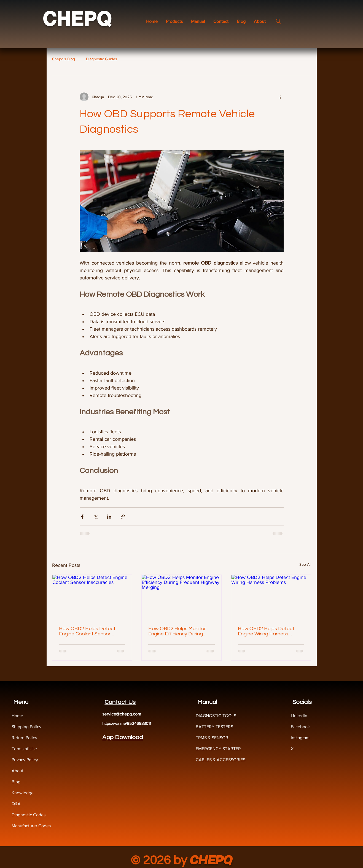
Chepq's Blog (64, 59)
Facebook (300, 727)
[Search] (278, 21)
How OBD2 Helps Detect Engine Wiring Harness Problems (266, 631)
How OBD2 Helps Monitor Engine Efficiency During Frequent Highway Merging (179, 631)
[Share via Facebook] (82, 517)
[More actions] (280, 97)
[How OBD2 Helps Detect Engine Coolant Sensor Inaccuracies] (92, 597)
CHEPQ (77, 19)
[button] (198, 21)
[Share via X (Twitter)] (96, 517)
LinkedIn (299, 716)
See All (305, 564)
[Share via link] (123, 517)
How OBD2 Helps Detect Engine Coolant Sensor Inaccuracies (87, 631)
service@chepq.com (122, 714)
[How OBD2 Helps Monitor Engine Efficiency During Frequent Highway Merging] (181, 597)
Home (17, 716)
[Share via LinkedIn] (109, 517)
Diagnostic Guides (102, 59)
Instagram (300, 738)
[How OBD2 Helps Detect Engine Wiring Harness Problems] (271, 597)
